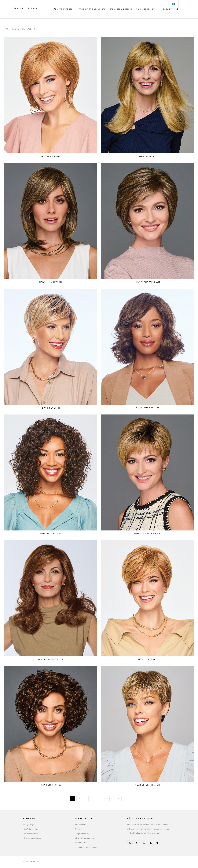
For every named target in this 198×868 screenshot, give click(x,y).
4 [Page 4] (92, 798)
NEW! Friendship (51, 408)
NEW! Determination (147, 785)
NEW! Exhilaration (148, 408)
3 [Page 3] (86, 798)
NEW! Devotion (148, 659)
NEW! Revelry (147, 156)
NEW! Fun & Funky (51, 785)
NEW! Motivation (51, 533)
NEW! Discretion (51, 156)
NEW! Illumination (51, 282)
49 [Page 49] (112, 798)
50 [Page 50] (119, 798)
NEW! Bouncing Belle (51, 659)
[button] (177, 9)
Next (125, 798)
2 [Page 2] (79, 798)
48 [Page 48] (106, 798)
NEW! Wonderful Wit (148, 282)
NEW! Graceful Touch (148, 533)
